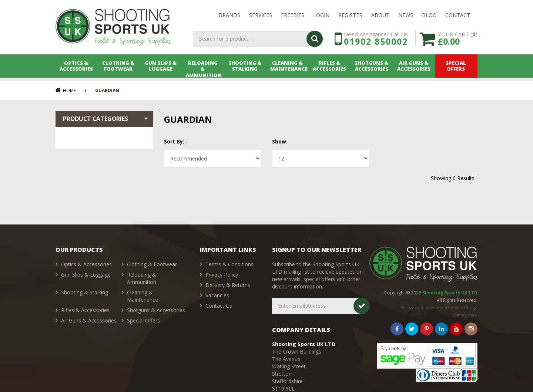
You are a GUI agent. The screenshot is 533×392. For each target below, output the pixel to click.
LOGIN (321, 15)
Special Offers (457, 69)
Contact (458, 15)
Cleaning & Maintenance (288, 69)
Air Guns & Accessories (414, 69)
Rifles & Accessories (330, 69)
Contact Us (219, 306)
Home (66, 90)
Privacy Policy (222, 275)
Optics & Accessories (77, 69)
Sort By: (174, 141)
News (406, 15)
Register (350, 15)
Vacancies (217, 295)
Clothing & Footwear (119, 69)
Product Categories (106, 119)
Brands (229, 15)
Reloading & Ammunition (203, 69)
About (380, 15)
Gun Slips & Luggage (161, 69)
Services (261, 15)
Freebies (293, 15)
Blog (429, 15)
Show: (280, 141)
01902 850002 (376, 44)
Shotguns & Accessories (372, 69)
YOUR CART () (458, 40)
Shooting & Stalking (245, 69)
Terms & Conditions (229, 264)
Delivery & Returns (228, 285)
